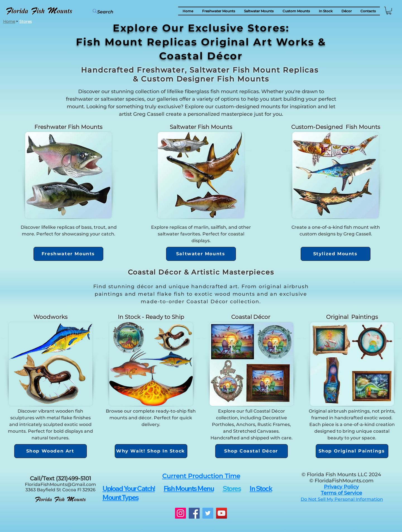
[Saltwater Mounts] (201, 254)
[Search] (119, 12)
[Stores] (26, 21)
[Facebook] (194, 513)
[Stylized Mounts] (336, 254)
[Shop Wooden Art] (51, 451)
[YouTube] (222, 513)
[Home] (9, 21)
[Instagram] (180, 513)
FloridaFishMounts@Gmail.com (60, 484)
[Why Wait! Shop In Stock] (151, 451)
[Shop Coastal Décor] (252, 451)
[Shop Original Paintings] (352, 451)
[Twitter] (208, 513)
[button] (346, 11)
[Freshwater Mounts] (68, 254)
